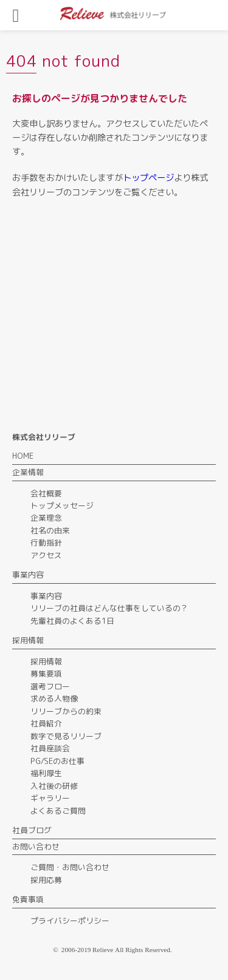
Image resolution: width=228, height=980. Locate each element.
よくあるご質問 (58, 811)
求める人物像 (54, 698)
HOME (23, 456)
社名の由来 (50, 530)
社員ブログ (32, 830)
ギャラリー (50, 798)
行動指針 (46, 542)
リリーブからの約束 (66, 711)
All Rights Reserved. (143, 950)
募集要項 (46, 674)
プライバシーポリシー (70, 921)
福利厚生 (46, 773)
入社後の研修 (54, 786)
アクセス (46, 555)
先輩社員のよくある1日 (72, 621)
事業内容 (46, 596)
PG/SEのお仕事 (57, 761)
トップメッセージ (62, 505)
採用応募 (46, 880)
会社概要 (46, 493)
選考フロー (50, 686)
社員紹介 (46, 723)
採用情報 (46, 661)
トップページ (148, 178)
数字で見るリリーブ (66, 736)
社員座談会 (50, 748)
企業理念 (46, 518)
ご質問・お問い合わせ (70, 867)
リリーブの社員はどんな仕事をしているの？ (109, 608)
